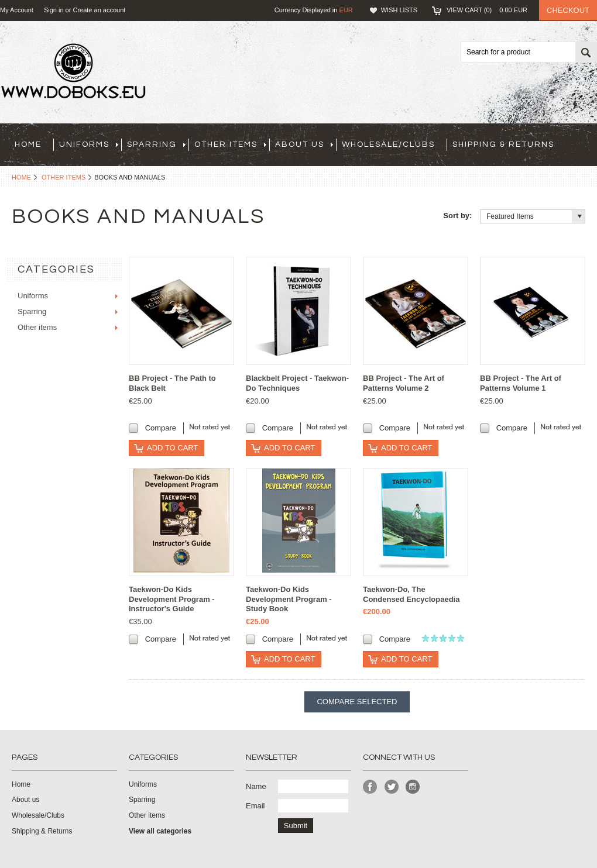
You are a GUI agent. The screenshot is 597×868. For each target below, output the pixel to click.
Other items (230, 144)
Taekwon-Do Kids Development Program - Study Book (289, 599)
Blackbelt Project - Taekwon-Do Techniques (297, 383)
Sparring (156, 144)
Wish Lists (399, 10)
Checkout (568, 10)
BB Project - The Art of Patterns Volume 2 (404, 383)
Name (256, 786)
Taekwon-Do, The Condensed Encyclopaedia (411, 594)
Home (21, 177)
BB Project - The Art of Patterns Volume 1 (521, 383)
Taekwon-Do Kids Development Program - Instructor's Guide (172, 599)
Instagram (413, 787)
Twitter (392, 787)
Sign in (54, 10)
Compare (161, 428)
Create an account (99, 10)
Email (255, 806)
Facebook (370, 787)
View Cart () (487, 10)
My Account (17, 10)
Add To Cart (172, 448)
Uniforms (89, 144)
